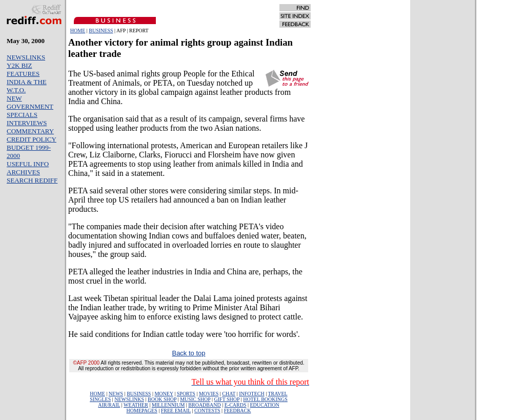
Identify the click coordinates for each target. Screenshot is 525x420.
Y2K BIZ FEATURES (23, 69)
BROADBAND (204, 405)
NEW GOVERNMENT (30, 102)
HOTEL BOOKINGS (265, 399)
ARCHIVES (23, 172)
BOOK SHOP (162, 399)
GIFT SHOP (227, 399)
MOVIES (209, 394)
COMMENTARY (30, 131)
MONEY (164, 394)
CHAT (229, 394)
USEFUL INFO (28, 164)
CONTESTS (207, 411)
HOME (78, 31)
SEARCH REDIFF (32, 180)
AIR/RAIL (109, 405)
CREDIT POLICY (32, 139)
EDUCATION (265, 405)
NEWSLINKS (26, 57)
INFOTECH (251, 394)
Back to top (188, 353)
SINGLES (100, 399)
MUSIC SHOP (195, 399)
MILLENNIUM (168, 405)
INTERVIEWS (27, 123)
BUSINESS (101, 31)
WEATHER (136, 405)
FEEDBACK (238, 411)
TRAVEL (277, 394)
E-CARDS (236, 405)
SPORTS (186, 394)
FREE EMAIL (176, 411)
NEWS (116, 394)
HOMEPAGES (142, 411)
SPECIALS (22, 115)
